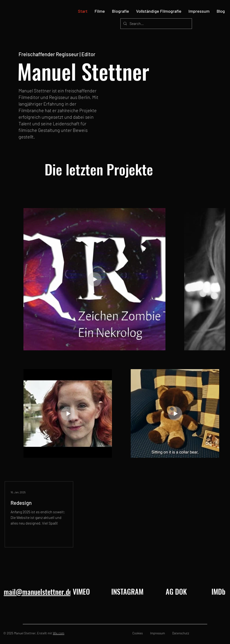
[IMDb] (218, 592)
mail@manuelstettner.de (38, 592)
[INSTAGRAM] (127, 592)
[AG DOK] (176, 592)
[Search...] (156, 24)
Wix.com (59, 633)
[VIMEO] (81, 592)
